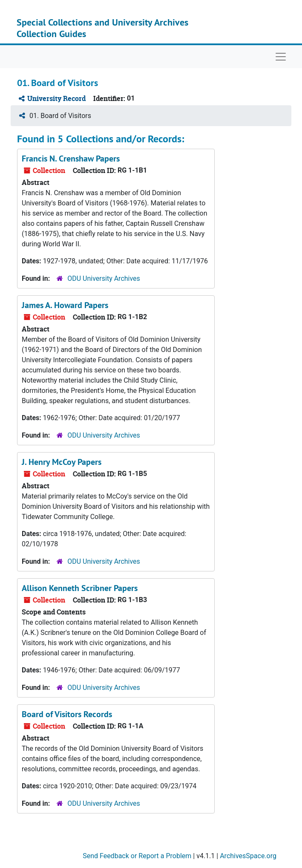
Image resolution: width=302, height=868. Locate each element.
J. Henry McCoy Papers (62, 462)
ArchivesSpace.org (248, 856)
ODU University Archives (104, 278)
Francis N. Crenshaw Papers (71, 159)
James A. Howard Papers (65, 305)
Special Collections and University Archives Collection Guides (102, 28)
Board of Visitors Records (67, 714)
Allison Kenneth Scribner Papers (80, 588)
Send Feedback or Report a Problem (137, 856)
